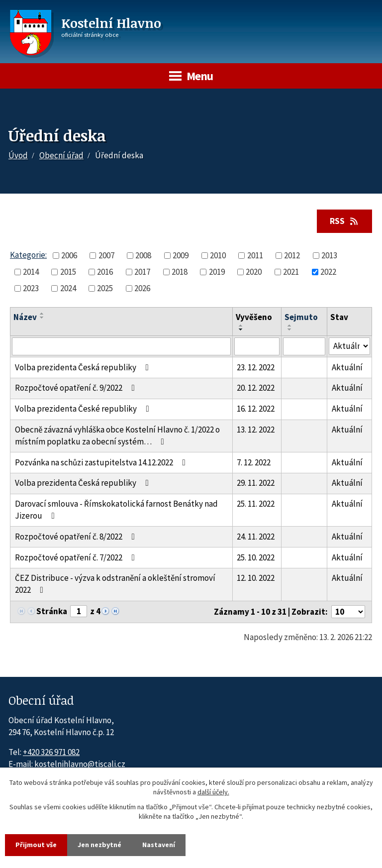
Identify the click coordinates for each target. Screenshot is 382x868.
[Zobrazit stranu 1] (79, 611)
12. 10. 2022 (256, 578)
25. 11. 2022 (256, 504)
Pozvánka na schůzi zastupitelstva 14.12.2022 (102, 462)
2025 (105, 288)
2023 (31, 288)
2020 (254, 272)
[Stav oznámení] (349, 346)
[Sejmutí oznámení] (304, 346)
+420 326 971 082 (51, 752)
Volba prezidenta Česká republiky (84, 367)
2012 (292, 255)
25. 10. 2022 (256, 557)
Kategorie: (28, 255)
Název (25, 317)
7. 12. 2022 (254, 462)
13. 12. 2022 (256, 430)
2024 (68, 288)
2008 (143, 255)
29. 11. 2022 (256, 483)
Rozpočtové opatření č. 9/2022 (77, 388)
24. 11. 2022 (256, 537)
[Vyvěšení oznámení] (257, 346)
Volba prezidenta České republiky (84, 409)
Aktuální (347, 367)
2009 (181, 255)
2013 (329, 255)
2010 (218, 255)
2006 (69, 255)
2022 (328, 272)
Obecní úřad (61, 155)
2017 (142, 272)
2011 (255, 255)
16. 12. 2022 (256, 409)
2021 (291, 272)
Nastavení (159, 845)
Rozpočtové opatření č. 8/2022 (77, 537)
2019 (217, 272)
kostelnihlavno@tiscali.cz (80, 764)
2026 (142, 288)
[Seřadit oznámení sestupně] (42, 318)
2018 (180, 272)
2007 (106, 255)
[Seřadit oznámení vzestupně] (42, 314)
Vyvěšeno (254, 317)
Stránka (52, 611)
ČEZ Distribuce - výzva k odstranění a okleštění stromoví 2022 (115, 584)
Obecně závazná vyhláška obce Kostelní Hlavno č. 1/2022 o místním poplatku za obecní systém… (117, 435)
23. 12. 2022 (256, 367)
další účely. (213, 792)
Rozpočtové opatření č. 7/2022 (77, 557)
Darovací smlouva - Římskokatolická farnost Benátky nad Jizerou (116, 510)
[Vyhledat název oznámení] (121, 346)
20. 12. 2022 (256, 388)
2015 (68, 272)
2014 (31, 272)
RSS (345, 221)
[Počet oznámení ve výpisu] (348, 612)
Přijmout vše (36, 845)
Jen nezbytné (99, 845)
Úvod (18, 155)
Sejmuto (301, 317)
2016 (105, 272)
